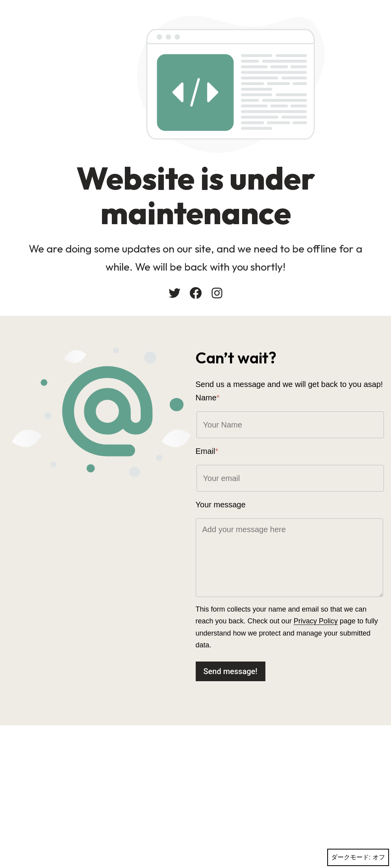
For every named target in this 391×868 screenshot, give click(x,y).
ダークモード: (358, 857)
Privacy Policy (316, 621)
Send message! (231, 671)
